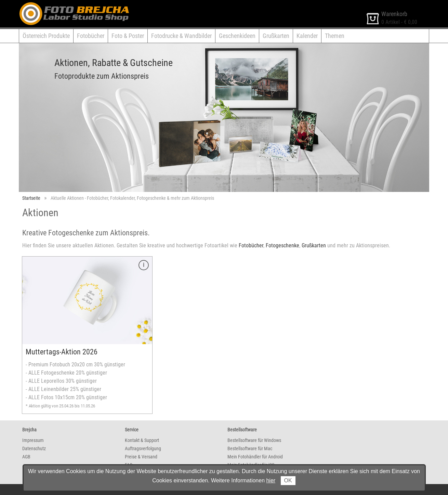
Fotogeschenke (282, 245)
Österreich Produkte (46, 36)
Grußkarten (276, 36)
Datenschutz (34, 448)
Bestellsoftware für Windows (254, 440)
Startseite (31, 198)
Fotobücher (91, 36)
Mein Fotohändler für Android (255, 457)
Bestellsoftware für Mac (250, 448)
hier (271, 480)
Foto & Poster (128, 36)
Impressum (33, 440)
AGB (26, 457)
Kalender (307, 36)
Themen (335, 36)
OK (288, 480)
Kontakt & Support (142, 440)
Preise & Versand (141, 457)
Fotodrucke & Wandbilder (181, 36)
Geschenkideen (237, 36)
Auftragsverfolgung (143, 448)
